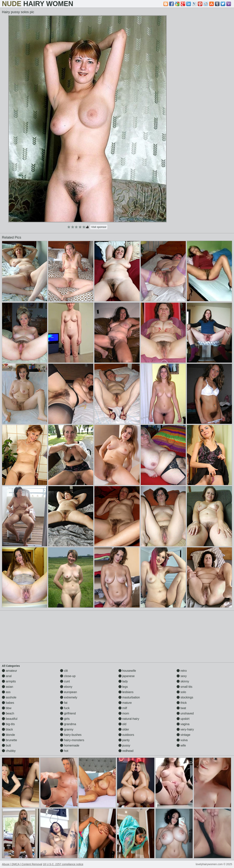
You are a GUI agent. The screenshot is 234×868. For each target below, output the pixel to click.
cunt (65, 681)
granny (67, 729)
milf (123, 708)
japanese (127, 676)
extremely (69, 697)
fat (64, 703)
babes (8, 703)
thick (182, 703)
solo (181, 692)
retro (182, 671)
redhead (126, 751)
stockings (185, 697)
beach (8, 713)
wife (181, 745)
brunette (9, 740)
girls (65, 719)
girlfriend (68, 713)
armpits (9, 681)
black (7, 729)
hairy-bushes (71, 735)
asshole (9, 697)
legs (123, 687)
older (124, 729)
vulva (182, 740)
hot (64, 751)
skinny (183, 681)
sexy (182, 676)
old (122, 724)
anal (7, 676)
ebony (66, 687)
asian (8, 687)
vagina (183, 724)
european (68, 692)
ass (6, 692)
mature (125, 703)
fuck (65, 708)
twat (181, 708)
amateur (9, 671)
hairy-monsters (72, 740)
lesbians (126, 692)
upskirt (183, 719)
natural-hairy (129, 719)
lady (123, 681)
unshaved (185, 713)
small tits (185, 687)
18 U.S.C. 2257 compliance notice (63, 864)
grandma (68, 724)
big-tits (8, 724)
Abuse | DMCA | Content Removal (22, 864)
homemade (70, 745)
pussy (124, 745)
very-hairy (185, 729)
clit (64, 671)
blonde (8, 735)
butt (6, 745)
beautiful (10, 719)
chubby (9, 751)
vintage (183, 735)
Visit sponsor (99, 227)
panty (124, 740)
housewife (127, 671)
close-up (68, 676)
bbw (7, 708)
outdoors (126, 735)
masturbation (129, 697)
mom (124, 713)
